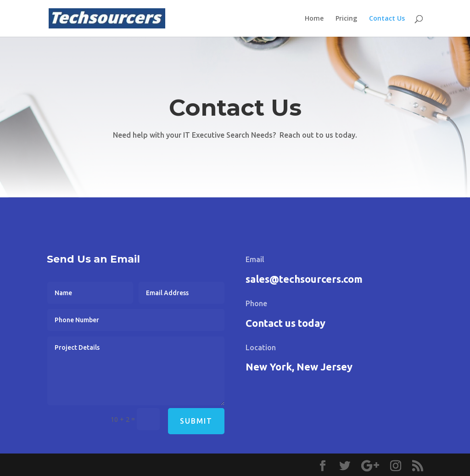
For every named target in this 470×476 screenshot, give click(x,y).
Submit (196, 421)
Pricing (346, 19)
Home (314, 19)
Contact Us (387, 19)
